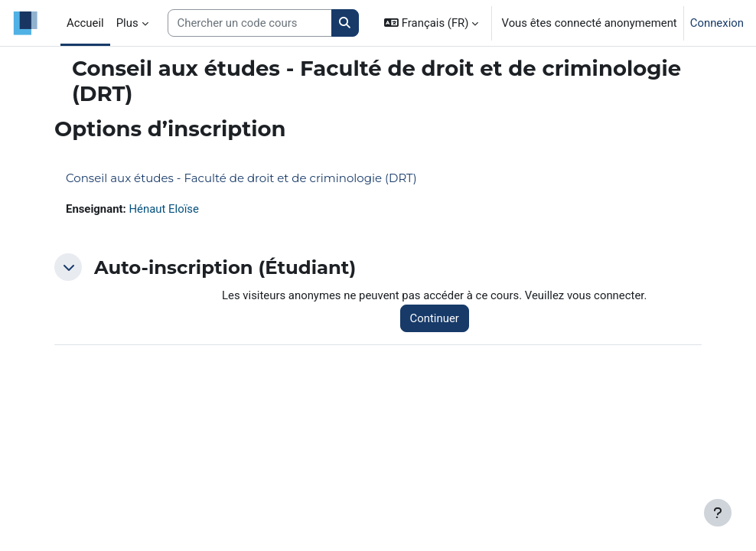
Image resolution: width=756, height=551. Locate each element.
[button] (431, 23)
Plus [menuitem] (127, 23)
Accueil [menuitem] (85, 23)
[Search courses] (250, 23)
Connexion (717, 23)
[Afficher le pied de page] (718, 513)
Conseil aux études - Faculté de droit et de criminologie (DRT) (241, 178)
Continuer (435, 318)
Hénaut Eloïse (163, 209)
